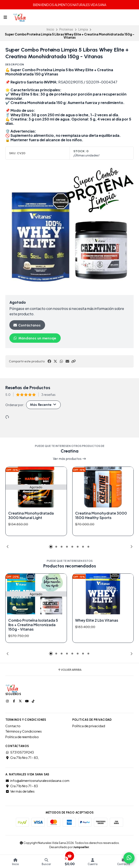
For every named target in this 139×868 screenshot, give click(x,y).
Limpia (83, 29)
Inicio (50, 29)
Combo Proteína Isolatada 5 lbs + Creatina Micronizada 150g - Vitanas (33, 625)
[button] (73, 361)
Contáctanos (27, 325)
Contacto (13, 726)
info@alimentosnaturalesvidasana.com (37, 781)
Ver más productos (69, 459)
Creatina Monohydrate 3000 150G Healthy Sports (101, 515)
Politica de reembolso (22, 737)
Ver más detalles (20, 791)
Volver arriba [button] (69, 670)
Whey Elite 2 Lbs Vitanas (97, 620)
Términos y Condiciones (24, 731)
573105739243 (20, 752)
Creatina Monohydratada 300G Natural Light (31, 515)
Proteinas (66, 29)
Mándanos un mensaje (35, 338)
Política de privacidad (89, 726)
